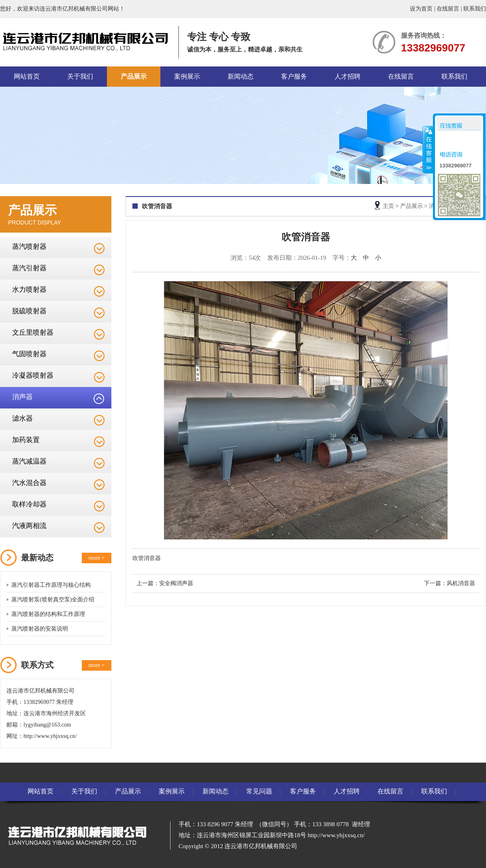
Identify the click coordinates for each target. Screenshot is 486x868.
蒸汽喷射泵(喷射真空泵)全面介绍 (53, 600)
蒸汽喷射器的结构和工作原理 (48, 614)
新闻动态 (241, 76)
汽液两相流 (29, 526)
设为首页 (421, 9)
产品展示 (134, 76)
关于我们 (80, 76)
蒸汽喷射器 (29, 247)
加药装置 (26, 440)
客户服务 (294, 76)
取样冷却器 (29, 504)
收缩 (428, 150)
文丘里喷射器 (33, 332)
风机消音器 (461, 583)
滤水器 (22, 418)
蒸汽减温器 (29, 461)
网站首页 (27, 76)
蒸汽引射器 (29, 268)
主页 (388, 206)
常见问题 (259, 791)
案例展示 (187, 76)
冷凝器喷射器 (33, 375)
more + (96, 558)
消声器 (22, 397)
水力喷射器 (29, 290)
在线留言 (448, 9)
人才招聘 (347, 76)
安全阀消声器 (176, 583)
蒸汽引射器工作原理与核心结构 (51, 585)
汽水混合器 (29, 483)
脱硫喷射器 (29, 311)
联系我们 (475, 9)
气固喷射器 (29, 354)
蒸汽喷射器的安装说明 (40, 629)
